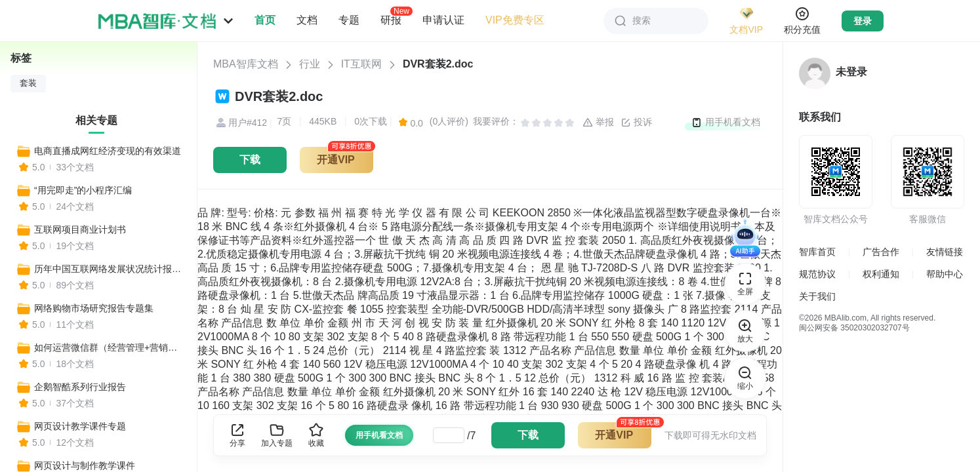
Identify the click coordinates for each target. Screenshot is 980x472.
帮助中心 (945, 274)
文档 (307, 20)
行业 (310, 64)
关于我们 (817, 296)
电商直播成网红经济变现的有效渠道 (108, 151)
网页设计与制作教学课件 (85, 465)
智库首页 (817, 252)
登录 (863, 21)
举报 (598, 123)
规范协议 (817, 274)
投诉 (636, 123)
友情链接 (945, 252)
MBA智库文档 (246, 64)
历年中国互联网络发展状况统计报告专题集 (110, 269)
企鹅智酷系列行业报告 (80, 387)
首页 (265, 20)
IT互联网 (361, 64)
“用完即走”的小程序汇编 (83, 190)
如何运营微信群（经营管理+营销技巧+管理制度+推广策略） (110, 347)
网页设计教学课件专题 (80, 426)
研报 (391, 20)
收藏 (316, 435)
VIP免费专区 (515, 20)
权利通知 (881, 274)
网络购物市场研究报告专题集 (94, 308)
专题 (349, 20)
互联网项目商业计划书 (80, 229)
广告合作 (881, 252)
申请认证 (443, 20)
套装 (28, 83)
